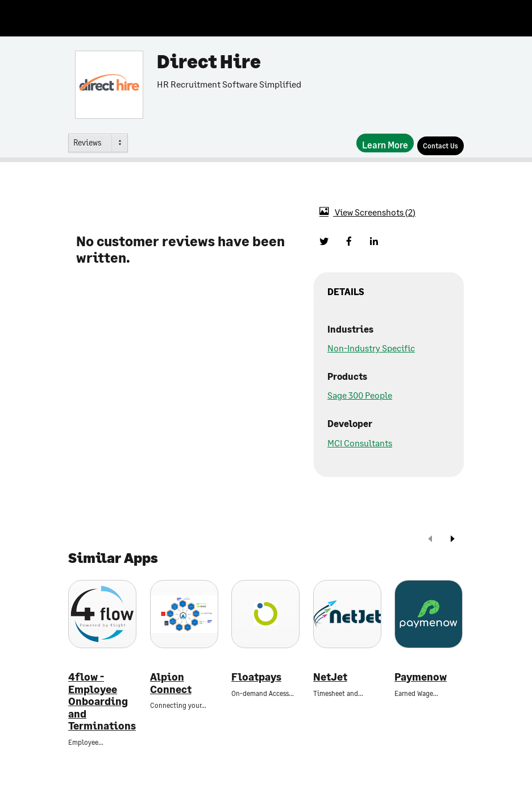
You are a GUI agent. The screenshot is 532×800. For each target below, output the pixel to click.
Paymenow (421, 677)
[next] (452, 540)
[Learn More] (385, 143)
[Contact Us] (440, 146)
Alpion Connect (171, 683)
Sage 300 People (360, 395)
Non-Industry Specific (371, 348)
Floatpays (256, 677)
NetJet (330, 677)
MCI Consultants (360, 443)
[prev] (430, 540)
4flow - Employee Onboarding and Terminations (102, 701)
